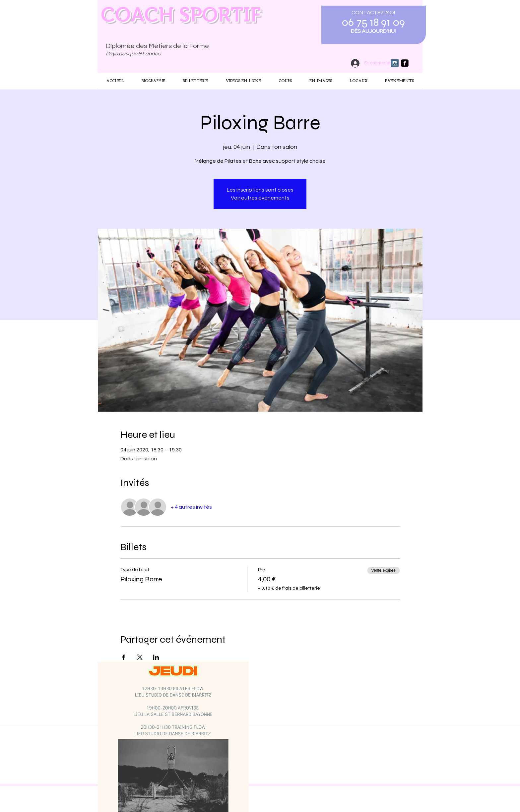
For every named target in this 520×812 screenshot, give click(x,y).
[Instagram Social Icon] (395, 63)
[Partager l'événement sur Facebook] (124, 657)
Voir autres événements (260, 198)
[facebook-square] (405, 63)
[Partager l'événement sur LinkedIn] (156, 657)
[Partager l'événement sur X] (140, 657)
